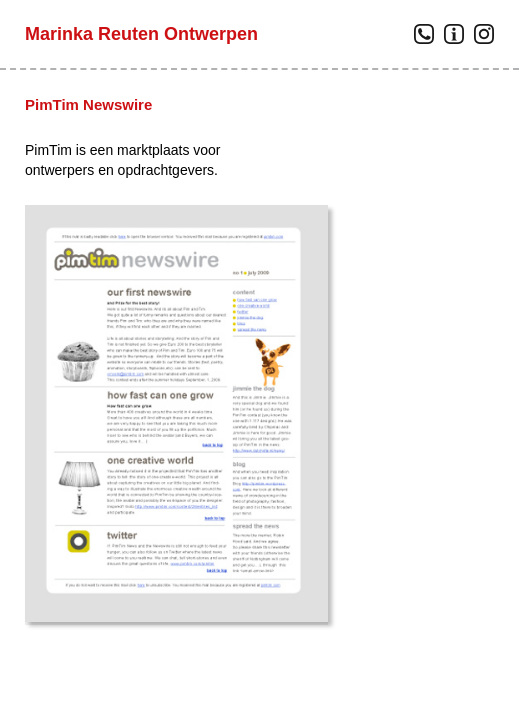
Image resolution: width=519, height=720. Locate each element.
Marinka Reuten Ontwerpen (141, 34)
